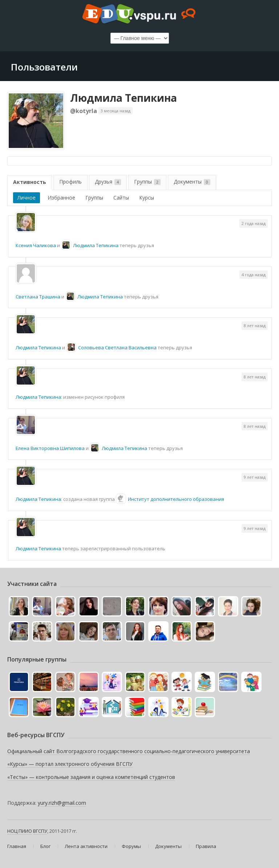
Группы (147, 182)
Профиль (70, 182)
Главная (17, 846)
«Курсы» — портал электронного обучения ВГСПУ (70, 764)
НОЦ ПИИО (20, 831)
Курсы (147, 198)
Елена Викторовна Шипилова (50, 448)
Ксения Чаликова (36, 245)
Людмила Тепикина (124, 98)
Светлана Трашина (38, 297)
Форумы (131, 846)
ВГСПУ (40, 831)
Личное (27, 198)
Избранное (61, 198)
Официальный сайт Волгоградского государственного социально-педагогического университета (129, 751)
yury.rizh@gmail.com (62, 803)
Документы (192, 182)
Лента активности (86, 846)
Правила (206, 846)
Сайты (121, 198)
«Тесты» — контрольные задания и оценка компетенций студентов (91, 777)
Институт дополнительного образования (176, 499)
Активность (30, 182)
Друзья (108, 182)
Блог (45, 846)
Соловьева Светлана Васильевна (117, 347)
